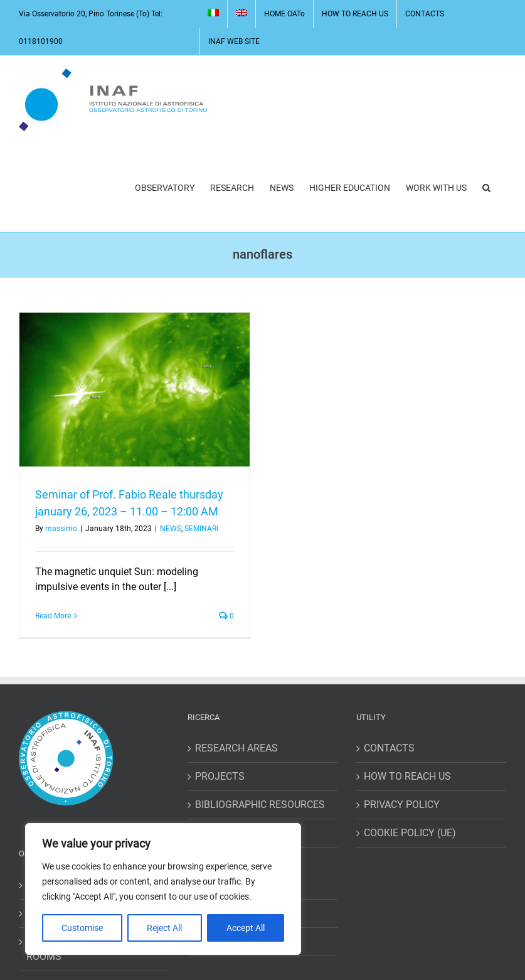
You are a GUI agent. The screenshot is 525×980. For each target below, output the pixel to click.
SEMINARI (201, 529)
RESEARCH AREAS (236, 748)
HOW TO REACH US (407, 776)
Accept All (246, 928)
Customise (82, 928)
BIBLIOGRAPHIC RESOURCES (260, 805)
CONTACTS (389, 748)
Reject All (164, 928)
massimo (61, 529)
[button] (486, 188)
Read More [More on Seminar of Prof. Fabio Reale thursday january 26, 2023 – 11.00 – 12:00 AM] (53, 616)
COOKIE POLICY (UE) (410, 833)
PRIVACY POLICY (402, 805)
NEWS (171, 529)
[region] (163, 889)
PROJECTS (220, 776)
